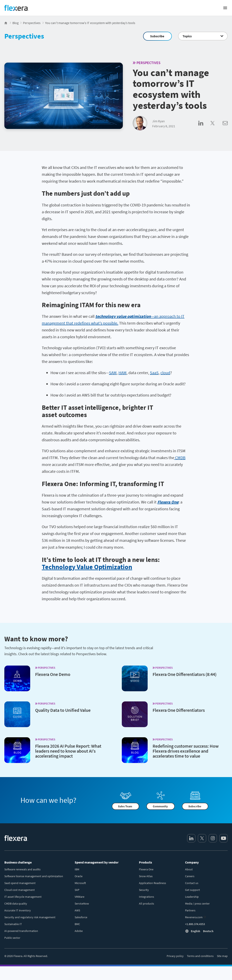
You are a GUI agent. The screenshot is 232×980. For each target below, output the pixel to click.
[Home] (17, 8)
